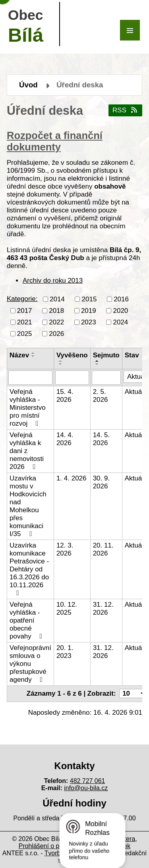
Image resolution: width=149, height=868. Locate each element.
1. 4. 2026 (72, 478)
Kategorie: (22, 299)
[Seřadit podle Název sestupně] (33, 356)
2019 (89, 310)
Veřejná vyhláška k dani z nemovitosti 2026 (27, 451)
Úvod (28, 85)
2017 (25, 310)
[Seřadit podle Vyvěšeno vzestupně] (61, 361)
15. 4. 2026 (65, 396)
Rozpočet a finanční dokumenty (55, 141)
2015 (89, 299)
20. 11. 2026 (103, 549)
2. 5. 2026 (101, 396)
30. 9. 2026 (102, 482)
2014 (57, 299)
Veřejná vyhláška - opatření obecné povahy (27, 620)
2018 (56, 310)
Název (19, 355)
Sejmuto (106, 355)
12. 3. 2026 (65, 549)
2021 (25, 322)
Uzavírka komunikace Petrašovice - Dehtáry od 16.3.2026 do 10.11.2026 (29, 569)
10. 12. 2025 (67, 609)
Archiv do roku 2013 (53, 281)
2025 (25, 333)
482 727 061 (88, 781)
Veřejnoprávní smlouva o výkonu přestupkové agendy (30, 664)
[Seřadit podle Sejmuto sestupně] (97, 364)
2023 (89, 322)
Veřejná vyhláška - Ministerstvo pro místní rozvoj (28, 408)
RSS (125, 110)
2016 (121, 299)
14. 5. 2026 (102, 439)
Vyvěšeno (72, 355)
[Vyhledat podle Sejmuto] (106, 378)
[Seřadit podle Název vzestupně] (33, 353)
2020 (120, 310)
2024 (120, 322)
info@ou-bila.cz (86, 788)
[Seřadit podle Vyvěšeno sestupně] (61, 364)
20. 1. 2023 (65, 652)
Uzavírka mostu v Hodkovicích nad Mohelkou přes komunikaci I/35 (28, 506)
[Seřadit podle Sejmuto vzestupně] (97, 361)
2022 (56, 322)
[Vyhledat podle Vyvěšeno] (72, 378)
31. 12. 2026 (103, 609)
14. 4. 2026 (65, 439)
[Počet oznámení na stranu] (133, 693)
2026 (56, 333)
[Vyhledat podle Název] (30, 378)
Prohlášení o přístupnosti (54, 846)
